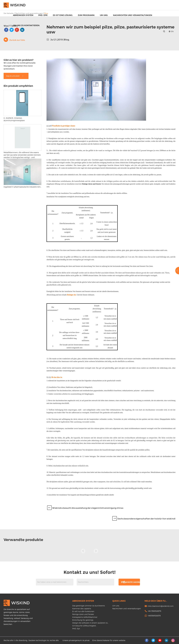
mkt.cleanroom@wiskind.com (161, 606)
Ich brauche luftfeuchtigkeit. (84, 626)
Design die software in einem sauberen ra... (90, 623)
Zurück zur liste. (14, 40)
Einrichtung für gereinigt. (83, 620)
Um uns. (104, 15)
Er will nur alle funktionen (83, 611)
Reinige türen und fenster (83, 614)
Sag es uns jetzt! (15, 76)
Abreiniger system (23, 15)
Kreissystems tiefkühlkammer (85, 617)
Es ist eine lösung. (63, 15)
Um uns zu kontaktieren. (26, 25)
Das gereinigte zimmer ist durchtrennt (89, 606)
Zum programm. (86, 15)
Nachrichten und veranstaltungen (133, 15)
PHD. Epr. (43, 15)
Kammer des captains (82, 609)
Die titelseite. (9, 13)
